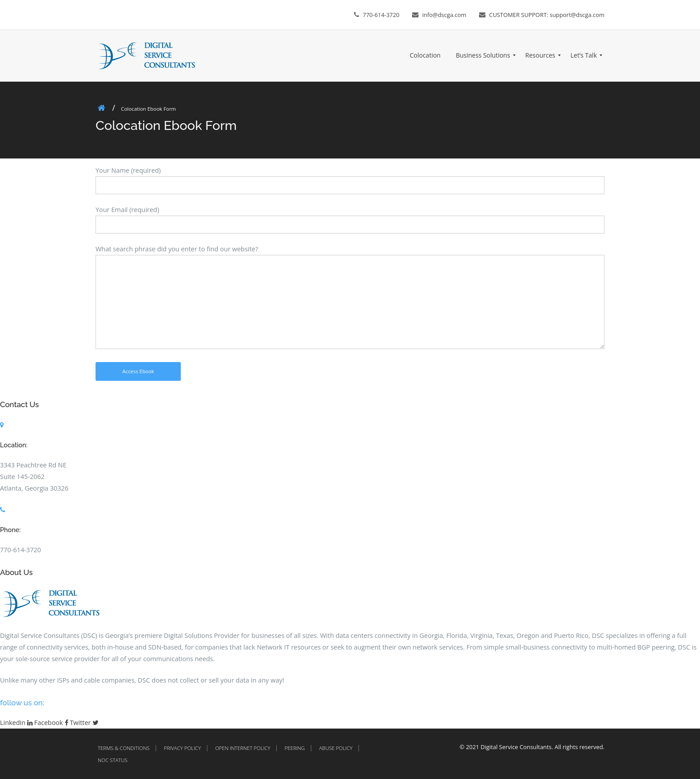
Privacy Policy (182, 748)
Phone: (10, 530)
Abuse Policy (336, 748)
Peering (294, 748)
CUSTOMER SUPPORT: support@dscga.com (547, 15)
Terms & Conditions (124, 748)
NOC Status (112, 760)
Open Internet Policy (243, 748)
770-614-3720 (381, 15)
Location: (14, 445)
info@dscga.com (444, 15)
